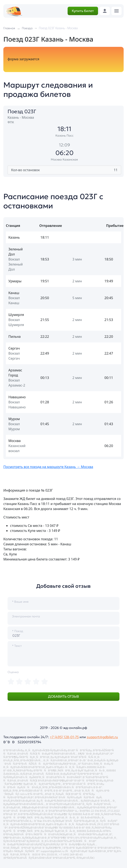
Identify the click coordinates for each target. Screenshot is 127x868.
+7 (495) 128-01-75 (64, 737)
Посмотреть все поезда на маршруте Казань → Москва (48, 467)
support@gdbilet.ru (102, 737)
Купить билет (83, 11)
